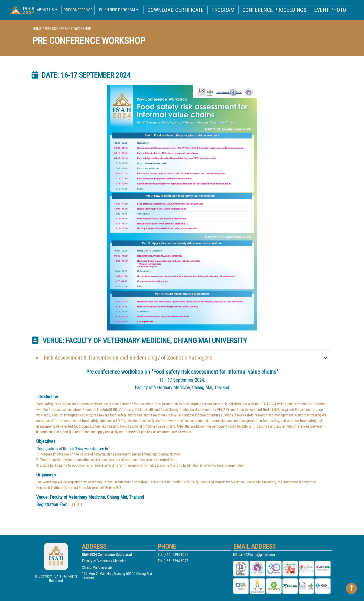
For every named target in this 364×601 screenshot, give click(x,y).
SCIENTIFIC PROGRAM (117, 10)
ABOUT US (45, 10)
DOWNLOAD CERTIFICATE (175, 10)
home (37, 29)
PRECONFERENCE (78, 10)
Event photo (330, 10)
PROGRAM (223, 10)
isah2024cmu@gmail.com (254, 555)
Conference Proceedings (274, 10)
